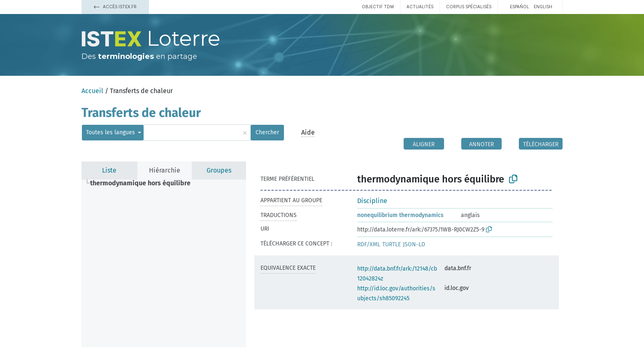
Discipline (372, 201)
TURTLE (392, 244)
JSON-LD (414, 244)
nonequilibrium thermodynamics (400, 215)
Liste (109, 170)
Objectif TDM (378, 7)
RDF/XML (369, 244)
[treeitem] (144, 183)
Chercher (267, 132)
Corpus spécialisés (469, 7)
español (520, 7)
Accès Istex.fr (115, 7)
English (543, 7)
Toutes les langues (111, 132)
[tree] (164, 263)
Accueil (92, 91)
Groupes (219, 170)
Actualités (420, 7)
